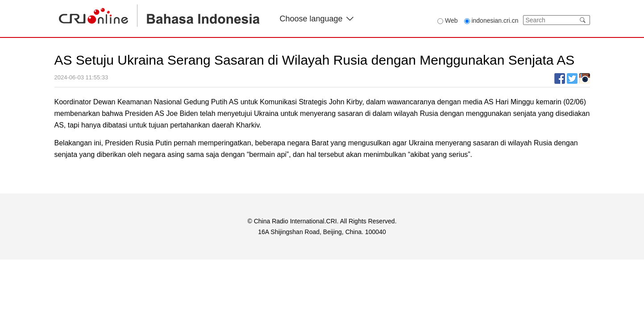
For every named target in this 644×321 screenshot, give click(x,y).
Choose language (317, 19)
